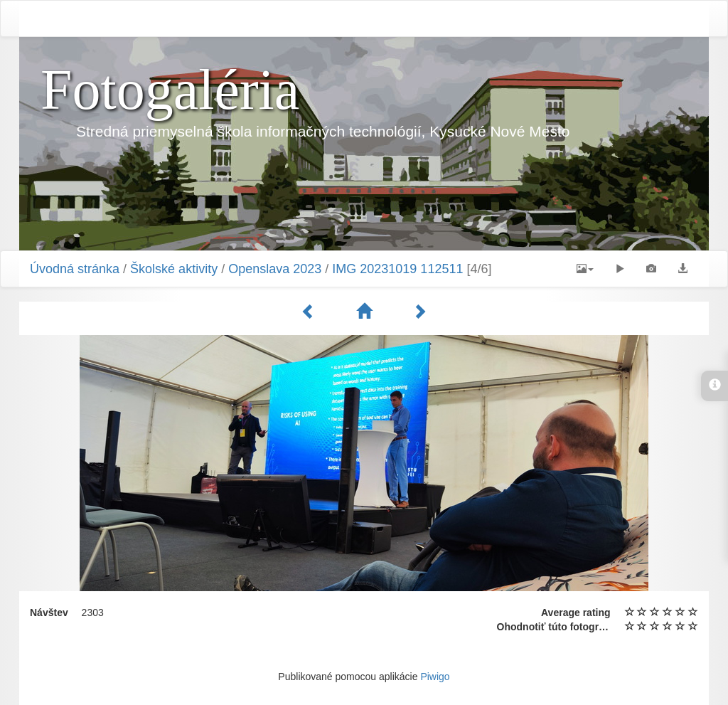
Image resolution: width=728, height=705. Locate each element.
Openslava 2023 (275, 269)
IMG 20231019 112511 (397, 269)
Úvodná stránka (75, 269)
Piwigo (435, 677)
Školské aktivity (174, 269)
